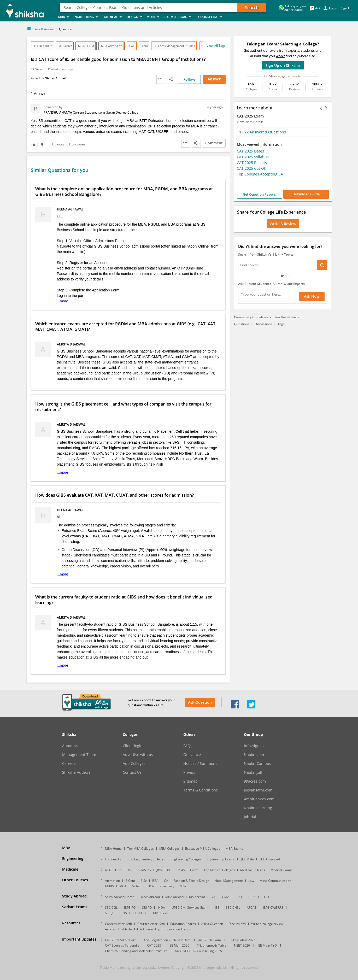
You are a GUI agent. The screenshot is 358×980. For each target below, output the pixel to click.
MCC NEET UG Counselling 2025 (198, 951)
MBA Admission (112, 46)
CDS (124, 913)
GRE (213, 897)
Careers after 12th (118, 924)
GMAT (227, 897)
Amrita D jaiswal (72, 344)
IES (217, 908)
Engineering (87, 17)
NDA (162, 908)
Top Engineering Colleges (146, 859)
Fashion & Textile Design (191, 881)
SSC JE (110, 913)
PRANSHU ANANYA (58, 112)
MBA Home (113, 849)
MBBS (109, 886)
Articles (110, 929)
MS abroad (197, 897)
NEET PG (126, 870)
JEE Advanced (270, 859)
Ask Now (312, 296)
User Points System (288, 317)
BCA (151, 886)
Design (135, 17)
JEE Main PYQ (267, 945)
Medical (114, 17)
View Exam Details (250, 122)
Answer (214, 79)
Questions (242, 324)
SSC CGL (111, 908)
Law (251, 881)
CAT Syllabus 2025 (242, 940)
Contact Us (132, 772)
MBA (64, 17)
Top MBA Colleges (140, 849)
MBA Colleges (169, 849)
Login (333, 8)
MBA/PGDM (86, 46)
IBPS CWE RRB (273, 908)
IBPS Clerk (160, 913)
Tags (281, 324)
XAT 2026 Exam (210, 940)
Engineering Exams (221, 859)
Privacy (189, 772)
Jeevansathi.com (258, 790)
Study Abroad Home (120, 897)
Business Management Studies (174, 46)
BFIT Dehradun (42, 46)
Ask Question (200, 702)
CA (166, 881)
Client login (133, 746)
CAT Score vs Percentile (122, 945)
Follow (189, 79)
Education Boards (183, 924)
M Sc (183, 886)
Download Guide (306, 194)
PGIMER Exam (188, 870)
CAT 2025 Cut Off (252, 168)
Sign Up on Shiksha (283, 65)
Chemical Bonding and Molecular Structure (136, 951)
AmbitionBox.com (259, 799)
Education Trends (178, 929)
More (153, 17)
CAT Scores (65, 46)
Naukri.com (254, 755)
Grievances (193, 755)
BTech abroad (150, 897)
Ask (318, 8)
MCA (123, 886)
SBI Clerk (140, 913)
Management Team (79, 755)
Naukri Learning (258, 808)
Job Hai (250, 817)
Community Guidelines (251, 317)
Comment (214, 143)
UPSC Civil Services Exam (190, 908)
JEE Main (248, 859)
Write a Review (283, 224)
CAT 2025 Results (252, 163)
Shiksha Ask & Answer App (141, 929)
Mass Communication (275, 881)
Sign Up (347, 8)
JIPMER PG (164, 870)
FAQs (188, 746)
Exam (144, 46)
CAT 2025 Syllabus (253, 157)
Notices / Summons (200, 764)
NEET (109, 870)
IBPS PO (130, 908)
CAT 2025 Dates (250, 151)
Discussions (263, 324)
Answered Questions (263, 132)
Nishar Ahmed (55, 78)
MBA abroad (174, 897)
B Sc (144, 881)
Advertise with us (138, 755)
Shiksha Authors (76, 772)
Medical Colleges (253, 870)
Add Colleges (134, 764)
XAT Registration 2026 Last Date (167, 940)
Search (252, 8)
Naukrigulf (253, 772)
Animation (112, 881)
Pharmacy (167, 886)
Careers (69, 764)
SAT (239, 897)
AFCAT (252, 908)
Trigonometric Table (212, 945)
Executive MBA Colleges (203, 849)
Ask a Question (212, 924)
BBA (155, 881)
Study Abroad (179, 17)
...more (63, 301)
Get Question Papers (259, 194)
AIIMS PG (144, 870)
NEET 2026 (242, 945)
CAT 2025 (154, 945)
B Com (130, 881)
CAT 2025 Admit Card (121, 940)
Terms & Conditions (201, 790)
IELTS (252, 897)
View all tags (216, 46)
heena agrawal (71, 209)
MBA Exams (234, 849)
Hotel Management (229, 881)
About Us (70, 746)
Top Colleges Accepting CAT (261, 174)
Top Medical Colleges (219, 870)
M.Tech (137, 886)
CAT (132, 46)
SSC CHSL (233, 908)
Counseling (212, 17)
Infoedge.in (254, 746)
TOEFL (267, 897)
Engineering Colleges (186, 859)
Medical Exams (281, 870)
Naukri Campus (257, 764)
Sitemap (190, 781)
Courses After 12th (151, 924)
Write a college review (267, 924)
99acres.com (255, 781)
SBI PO (147, 908)
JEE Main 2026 (179, 945)
